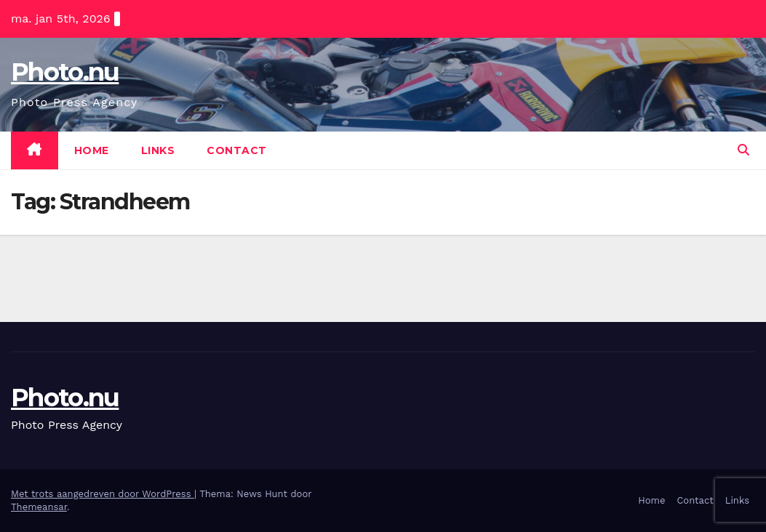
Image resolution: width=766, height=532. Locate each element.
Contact (237, 150)
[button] (743, 150)
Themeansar (39, 507)
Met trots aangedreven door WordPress (103, 494)
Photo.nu (65, 72)
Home (92, 150)
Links (158, 150)
